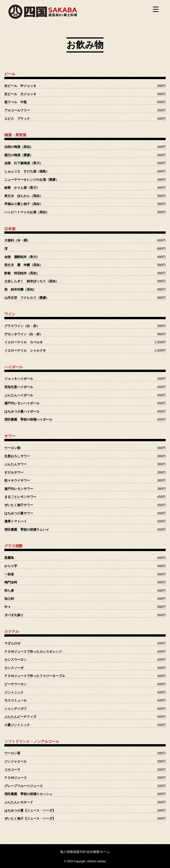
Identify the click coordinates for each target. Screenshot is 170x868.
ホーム (105, 852)
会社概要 (93, 852)
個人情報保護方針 (73, 852)
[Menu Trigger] (156, 9)
